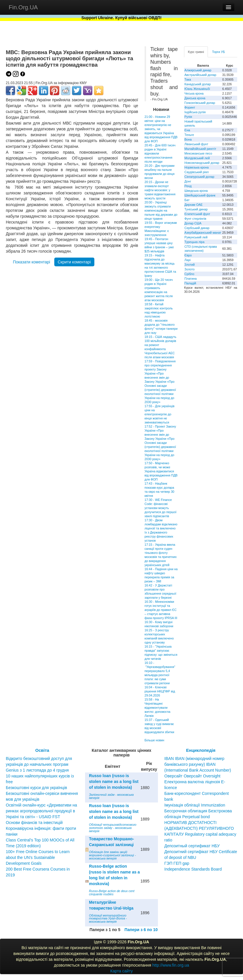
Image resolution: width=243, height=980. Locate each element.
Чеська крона (194, 93)
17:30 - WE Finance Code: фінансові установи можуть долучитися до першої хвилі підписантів (161, 508)
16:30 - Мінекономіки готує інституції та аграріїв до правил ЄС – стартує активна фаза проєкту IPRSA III (161, 610)
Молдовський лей (197, 158)
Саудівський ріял (196, 172)
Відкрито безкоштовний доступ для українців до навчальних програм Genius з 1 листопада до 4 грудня (39, 764)
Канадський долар (198, 84)
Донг (188, 181)
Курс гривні (196, 52)
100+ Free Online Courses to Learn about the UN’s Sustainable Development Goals (38, 857)
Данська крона (195, 98)
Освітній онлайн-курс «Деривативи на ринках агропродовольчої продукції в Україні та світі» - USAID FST (41, 811)
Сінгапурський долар (199, 177)
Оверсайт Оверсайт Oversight (192, 776)
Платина (190, 279)
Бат (187, 200)
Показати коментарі (32, 262)
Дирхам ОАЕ (193, 205)
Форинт (190, 107)
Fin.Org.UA (23, 7)
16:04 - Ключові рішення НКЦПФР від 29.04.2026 (160, 691)
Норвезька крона (196, 167)
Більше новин (154, 740)
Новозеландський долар (202, 163)
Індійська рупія (195, 112)
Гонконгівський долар (200, 103)
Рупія (188, 117)
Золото (189, 269)
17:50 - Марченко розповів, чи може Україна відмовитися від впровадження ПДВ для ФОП (161, 471)
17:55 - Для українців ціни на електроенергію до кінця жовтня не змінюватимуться (160, 414)
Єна (187, 130)
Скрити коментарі (74, 262)
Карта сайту (122, 971)
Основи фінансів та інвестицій (34, 823)
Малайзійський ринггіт (200, 149)
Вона (188, 139)
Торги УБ (219, 52)
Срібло (189, 274)
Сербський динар (197, 228)
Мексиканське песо (198, 153)
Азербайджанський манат (203, 233)
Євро (188, 255)
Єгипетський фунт (197, 214)
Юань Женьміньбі (197, 89)
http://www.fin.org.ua (171, 965)
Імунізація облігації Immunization (195, 805)
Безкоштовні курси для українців (36, 788)
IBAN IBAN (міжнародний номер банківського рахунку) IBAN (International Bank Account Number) (198, 764)
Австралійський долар (200, 75)
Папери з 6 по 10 (141, 930)
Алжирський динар (198, 70)
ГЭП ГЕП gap (177, 863)
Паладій (190, 283)
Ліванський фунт (196, 144)
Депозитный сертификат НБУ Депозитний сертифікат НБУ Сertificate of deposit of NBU (201, 852)
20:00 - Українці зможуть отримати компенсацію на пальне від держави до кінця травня (161, 210)
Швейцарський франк (200, 195)
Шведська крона (196, 191)
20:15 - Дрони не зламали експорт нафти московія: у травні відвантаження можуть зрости (160, 190)
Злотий (189, 265)
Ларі (187, 260)
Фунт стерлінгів (195, 219)
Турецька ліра (194, 242)
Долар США (193, 223)
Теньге (189, 135)
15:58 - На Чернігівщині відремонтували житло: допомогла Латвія (157, 708)
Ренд (188, 186)
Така (188, 79)
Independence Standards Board (193, 869)
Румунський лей (196, 237)
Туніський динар (196, 209)
